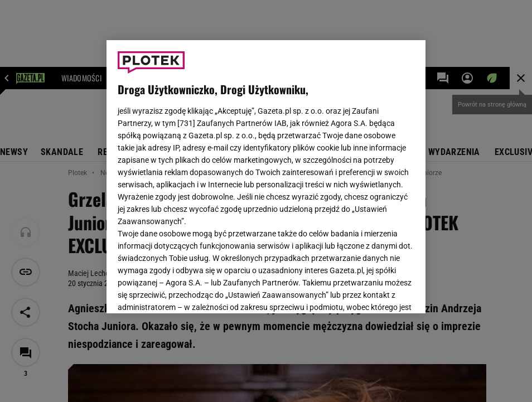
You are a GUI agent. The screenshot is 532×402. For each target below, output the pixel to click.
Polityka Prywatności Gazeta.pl (216, 172)
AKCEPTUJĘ (377, 292)
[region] (266, 177)
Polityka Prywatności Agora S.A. (333, 172)
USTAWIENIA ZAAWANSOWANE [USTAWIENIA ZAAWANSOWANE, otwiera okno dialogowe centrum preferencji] (190, 291)
